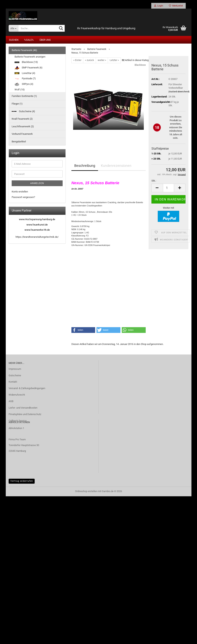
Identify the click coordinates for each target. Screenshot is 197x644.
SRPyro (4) (24, 84)
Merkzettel (176, 6)
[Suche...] (13, 29)
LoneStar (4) (25, 73)
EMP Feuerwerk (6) (29, 68)
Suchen (14, 40)
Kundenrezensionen (116, 166)
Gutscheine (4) (23, 112)
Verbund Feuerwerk (22, 134)
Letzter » (114, 60)
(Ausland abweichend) (179, 92)
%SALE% (29, 40)
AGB (11, 402)
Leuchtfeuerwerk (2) (23, 127)
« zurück (90, 60)
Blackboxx (140, 65)
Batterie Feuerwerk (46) (24, 51)
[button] (157, 188)
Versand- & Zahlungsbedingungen (27, 389)
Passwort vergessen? (23, 197)
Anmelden (37, 184)
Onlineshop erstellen (86, 491)
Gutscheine (15, 376)
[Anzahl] (169, 188)
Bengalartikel (19, 142)
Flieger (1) (17, 104)
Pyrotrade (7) (25, 79)
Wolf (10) (20, 90)
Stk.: (154, 181)
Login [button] (159, 6)
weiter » (102, 60)
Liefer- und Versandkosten (23, 408)
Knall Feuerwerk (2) (22, 119)
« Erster (77, 60)
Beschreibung (85, 166)
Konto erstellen (20, 192)
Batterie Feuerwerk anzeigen (30, 57)
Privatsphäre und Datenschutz (25, 415)
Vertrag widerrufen (22, 481)
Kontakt (13, 382)
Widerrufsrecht (17, 395)
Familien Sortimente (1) (24, 96)
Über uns (45, 40)
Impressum (15, 369)
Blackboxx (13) (26, 62)
